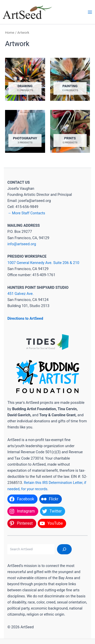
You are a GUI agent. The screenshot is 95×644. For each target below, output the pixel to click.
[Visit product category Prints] (70, 131)
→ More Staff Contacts (26, 213)
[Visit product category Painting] (70, 79)
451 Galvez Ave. (20, 294)
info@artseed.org (22, 244)
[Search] (64, 549)
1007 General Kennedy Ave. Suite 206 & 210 (43, 263)
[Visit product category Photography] (25, 131)
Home (10, 33)
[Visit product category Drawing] (25, 79)
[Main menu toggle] (90, 12)
